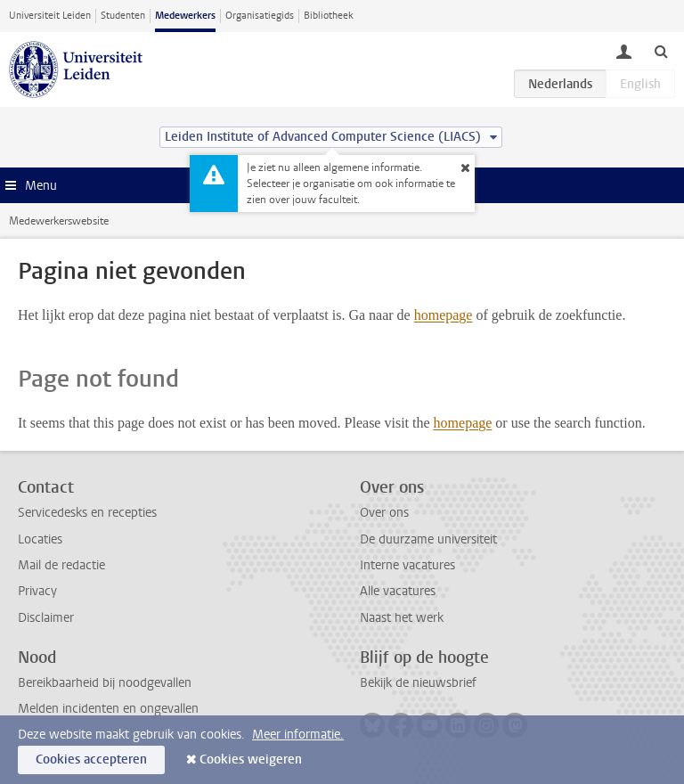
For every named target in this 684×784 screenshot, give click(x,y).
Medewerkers (185, 16)
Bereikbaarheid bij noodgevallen (105, 683)
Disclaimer (46, 618)
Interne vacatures (407, 565)
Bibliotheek (329, 16)
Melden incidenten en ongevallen (108, 709)
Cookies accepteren (91, 759)
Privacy (37, 591)
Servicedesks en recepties (87, 513)
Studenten (123, 16)
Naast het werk (402, 618)
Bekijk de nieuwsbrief (418, 683)
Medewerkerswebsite (59, 221)
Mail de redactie (61, 565)
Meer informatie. (298, 735)
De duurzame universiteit (428, 539)
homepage (444, 315)
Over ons (384, 513)
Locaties (40, 539)
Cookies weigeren (251, 759)
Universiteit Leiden (50, 16)
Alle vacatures (398, 591)
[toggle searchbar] (661, 51)
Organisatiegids (260, 16)
